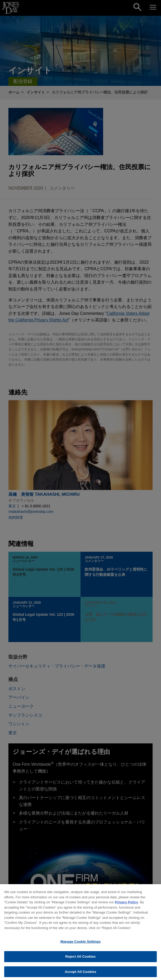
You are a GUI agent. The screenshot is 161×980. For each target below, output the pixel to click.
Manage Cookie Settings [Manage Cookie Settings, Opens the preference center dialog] (80, 944)
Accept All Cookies (80, 974)
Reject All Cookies (80, 959)
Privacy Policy (127, 905)
